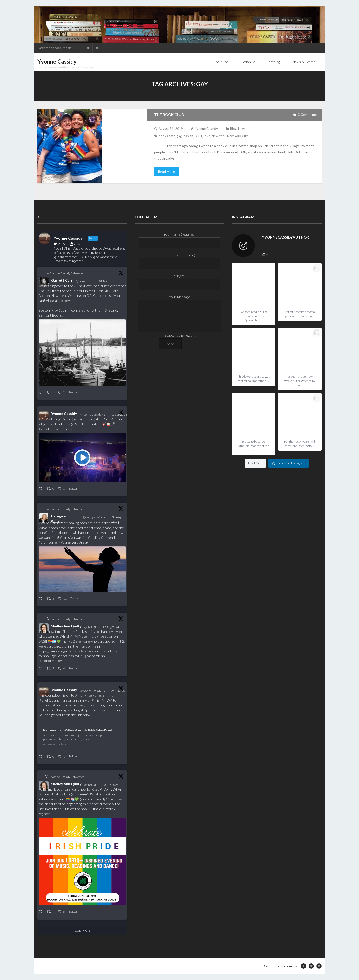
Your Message (179, 300)
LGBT (199, 136)
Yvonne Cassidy (206, 129)
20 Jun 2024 (111, 785)
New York (219, 136)
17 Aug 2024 (111, 627)
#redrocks (64, 429)
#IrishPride (84, 695)
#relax (84, 542)
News (242, 129)
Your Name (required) (179, 239)
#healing (94, 537)
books (163, 136)
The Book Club (169, 115)
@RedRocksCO (106, 419)
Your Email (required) (179, 259)
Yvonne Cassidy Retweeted (67, 273)
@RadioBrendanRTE (86, 424)
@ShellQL (90, 627)
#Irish (74, 705)
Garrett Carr (62, 280)
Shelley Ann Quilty (66, 626)
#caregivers (70, 542)
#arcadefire (47, 429)
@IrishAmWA (70, 636)
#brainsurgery (49, 542)
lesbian (188, 136)
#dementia (109, 537)
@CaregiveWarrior (94, 519)
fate (172, 136)
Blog (233, 129)
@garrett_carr (84, 281)
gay (179, 136)
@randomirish (94, 656)
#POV (43, 419)
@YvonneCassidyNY (93, 414)
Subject (179, 280)
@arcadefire (81, 419)
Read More (166, 171)
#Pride (99, 636)
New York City (237, 136)
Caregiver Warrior (59, 519)
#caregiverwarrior (73, 537)
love (207, 136)
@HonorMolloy (50, 661)
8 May (103, 281)
